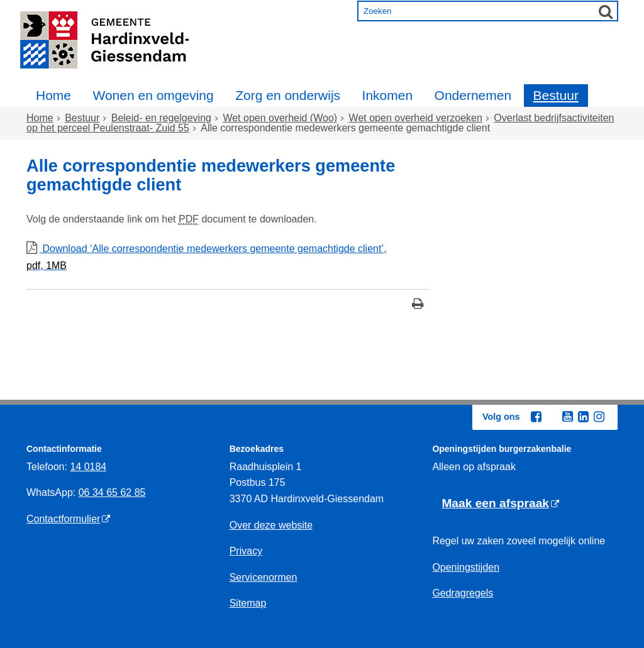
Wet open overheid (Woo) (280, 118)
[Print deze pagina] (418, 305)
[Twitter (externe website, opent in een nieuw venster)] (552, 417)
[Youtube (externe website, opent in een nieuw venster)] (567, 417)
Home (53, 95)
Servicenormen (264, 577)
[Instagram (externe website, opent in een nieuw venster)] (599, 417)
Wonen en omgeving (153, 95)
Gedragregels (463, 593)
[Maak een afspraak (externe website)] (500, 504)
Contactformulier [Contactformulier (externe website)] (63, 519)
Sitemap (248, 603)
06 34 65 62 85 (112, 492)
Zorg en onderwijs (288, 95)
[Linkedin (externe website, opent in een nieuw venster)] (583, 417)
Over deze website (271, 525)
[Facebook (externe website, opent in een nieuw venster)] (536, 417)
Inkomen (388, 95)
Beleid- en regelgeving (161, 118)
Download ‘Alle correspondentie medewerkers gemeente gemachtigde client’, (228, 259)
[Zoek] (606, 11)
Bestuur (556, 95)
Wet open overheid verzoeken (416, 118)
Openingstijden (466, 567)
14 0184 (88, 467)
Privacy (246, 551)
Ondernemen (473, 95)
